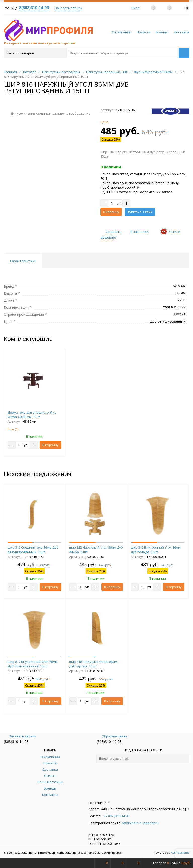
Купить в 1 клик (140, 212)
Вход (136, 8)
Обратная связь (112, 736)
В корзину (111, 212)
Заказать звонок (69, 8)
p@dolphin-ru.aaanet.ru (140, 823)
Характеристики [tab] (23, 261)
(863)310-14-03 (16, 742)
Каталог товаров (35, 53)
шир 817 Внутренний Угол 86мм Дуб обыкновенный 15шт (32, 664)
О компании (122, 32)
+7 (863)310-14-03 (117, 816)
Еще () (13, 429)
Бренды (162, 32)
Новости (143, 32)
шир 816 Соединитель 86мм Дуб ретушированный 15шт (33, 550)
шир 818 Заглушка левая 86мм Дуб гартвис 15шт (93, 664)
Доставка (182, 32)
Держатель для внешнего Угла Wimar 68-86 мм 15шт (32, 415)
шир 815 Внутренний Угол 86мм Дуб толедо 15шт (156, 550)
